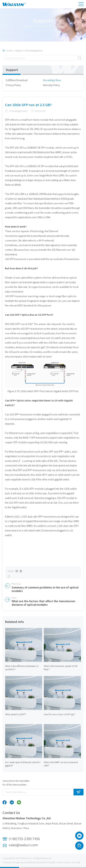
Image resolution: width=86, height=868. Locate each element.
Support (19, 50)
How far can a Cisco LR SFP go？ (60, 714)
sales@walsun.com (23, 845)
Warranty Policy (51, 85)
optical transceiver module (41, 862)
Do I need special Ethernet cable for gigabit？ (23, 764)
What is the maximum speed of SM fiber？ (61, 668)
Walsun (24, 858)
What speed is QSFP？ (16, 714)
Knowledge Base (34, 50)
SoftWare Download (17, 80)
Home (9, 50)
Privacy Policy (13, 85)
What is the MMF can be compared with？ (61, 764)
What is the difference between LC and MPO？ (22, 668)
